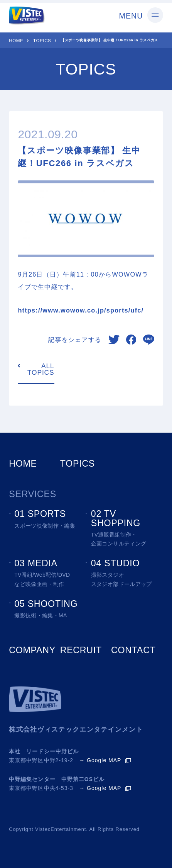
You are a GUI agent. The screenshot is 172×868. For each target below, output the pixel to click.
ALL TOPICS (41, 369)
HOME (16, 40)
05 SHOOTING (46, 604)
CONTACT (133, 650)
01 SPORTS (40, 514)
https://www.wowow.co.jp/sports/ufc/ (81, 310)
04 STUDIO (116, 563)
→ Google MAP (100, 761)
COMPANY (32, 650)
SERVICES (33, 494)
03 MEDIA (36, 563)
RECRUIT (81, 650)
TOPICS (42, 40)
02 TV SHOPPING (116, 518)
